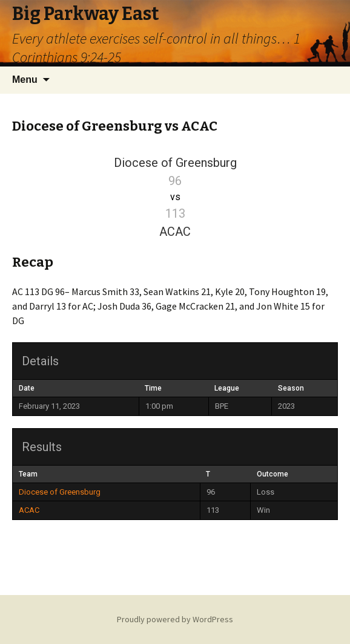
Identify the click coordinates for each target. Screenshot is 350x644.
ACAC (29, 510)
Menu (25, 80)
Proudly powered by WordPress (175, 619)
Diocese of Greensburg (60, 492)
